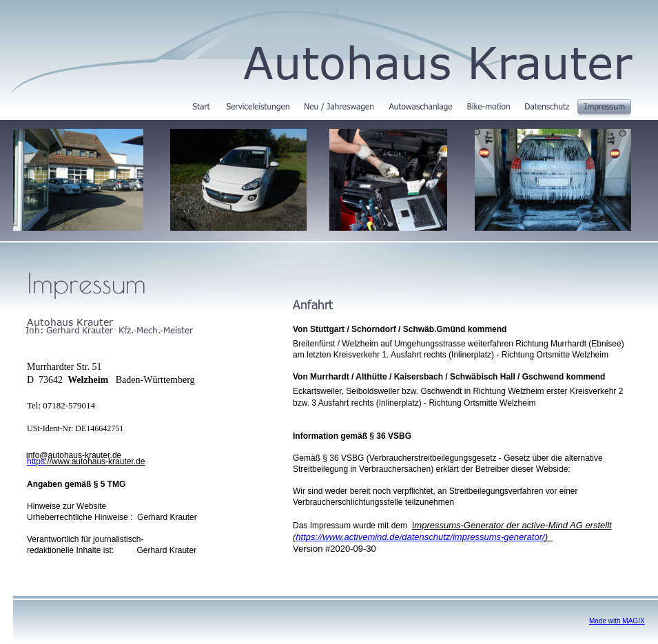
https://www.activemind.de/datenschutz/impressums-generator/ (420, 537)
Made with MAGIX (617, 621)
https (36, 461)
